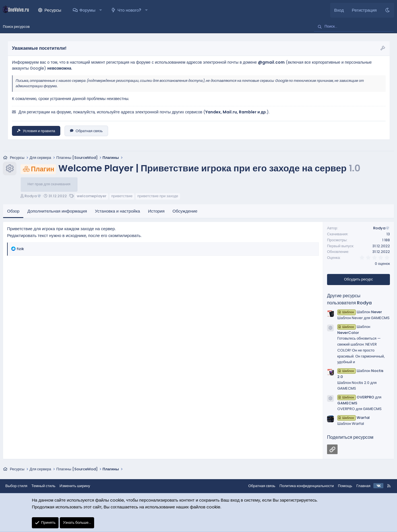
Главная (363, 486)
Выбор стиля (17, 486)
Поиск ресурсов (16, 27)
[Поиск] (354, 27)
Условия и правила (36, 131)
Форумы (87, 10)
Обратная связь (86, 131)
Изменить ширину (75, 486)
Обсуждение (185, 211)
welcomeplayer (92, 196)
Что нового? (129, 10)
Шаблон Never (360, 312)
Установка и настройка (118, 211)
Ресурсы (53, 10)
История (156, 211)
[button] (101, 10)
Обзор (13, 211)
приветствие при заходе (158, 196)
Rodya (33, 196)
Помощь (345, 486)
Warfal (353, 418)
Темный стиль (44, 486)
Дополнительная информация (57, 211)
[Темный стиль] (387, 10)
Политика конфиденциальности (306, 486)
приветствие (122, 196)
